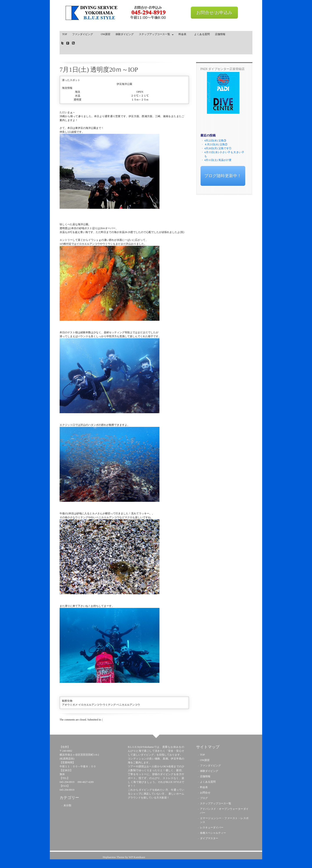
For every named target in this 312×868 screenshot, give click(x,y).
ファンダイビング (84, 34)
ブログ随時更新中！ (223, 176)
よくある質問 (202, 34)
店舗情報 (220, 34)
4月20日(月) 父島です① (218, 148)
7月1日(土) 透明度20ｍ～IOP (99, 70)
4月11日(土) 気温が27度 (218, 160)
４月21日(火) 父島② (216, 144)
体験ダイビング (125, 34)
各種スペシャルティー (213, 833)
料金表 (184, 34)
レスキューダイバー (212, 828)
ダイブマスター (209, 838)
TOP (65, 34)
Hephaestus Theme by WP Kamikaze (124, 857)
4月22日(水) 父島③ (215, 141)
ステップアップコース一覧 (155, 35)
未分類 (67, 805)
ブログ (204, 798)
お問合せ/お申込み (214, 13)
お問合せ (205, 793)
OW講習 (106, 34)
